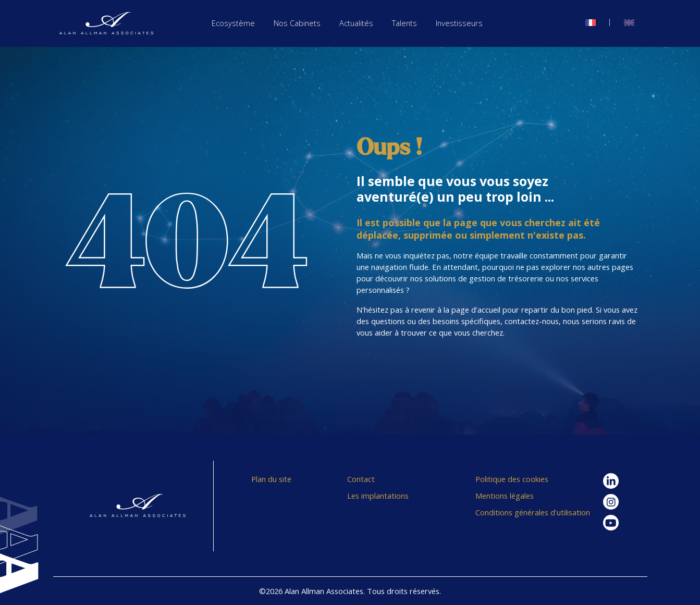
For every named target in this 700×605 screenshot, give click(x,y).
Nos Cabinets (297, 23)
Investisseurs (459, 23)
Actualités (356, 23)
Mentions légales (505, 496)
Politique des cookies (512, 479)
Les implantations (378, 496)
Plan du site (271, 479)
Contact (361, 479)
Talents (404, 23)
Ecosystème (233, 23)
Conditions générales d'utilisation (533, 512)
